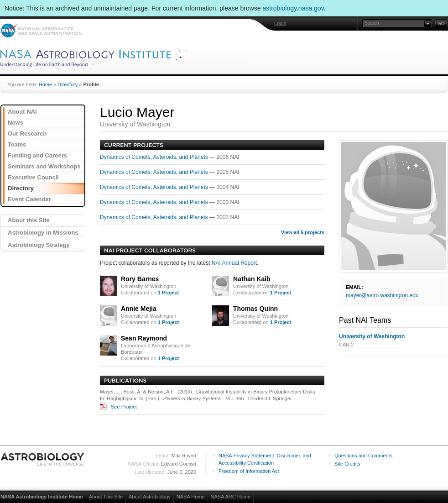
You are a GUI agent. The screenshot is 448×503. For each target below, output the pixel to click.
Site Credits (347, 464)
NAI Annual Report (234, 263)
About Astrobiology (150, 497)
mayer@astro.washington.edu (382, 295)
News (16, 123)
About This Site (106, 497)
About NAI (22, 112)
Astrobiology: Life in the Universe (43, 459)
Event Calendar (29, 199)
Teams (17, 144)
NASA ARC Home (231, 497)
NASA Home (191, 497)
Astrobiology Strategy (39, 245)
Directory (68, 84)
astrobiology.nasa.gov (293, 8)
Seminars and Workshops (44, 166)
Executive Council (33, 177)
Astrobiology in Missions (43, 233)
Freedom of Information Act (249, 471)
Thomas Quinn (255, 309)
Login (280, 23)
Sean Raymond (144, 338)
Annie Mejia (139, 309)
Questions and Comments (363, 456)
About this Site (29, 220)
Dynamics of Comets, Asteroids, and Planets (155, 157)
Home (45, 84)
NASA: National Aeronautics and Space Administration (41, 30)
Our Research (27, 134)
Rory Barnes (140, 279)
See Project (124, 407)
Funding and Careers (37, 155)
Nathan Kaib (252, 279)
